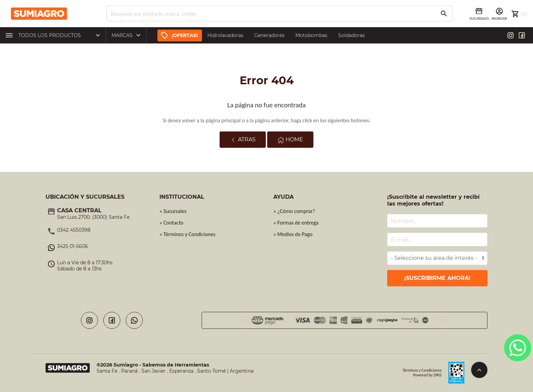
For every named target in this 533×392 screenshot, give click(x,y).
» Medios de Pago (293, 234)
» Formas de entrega (296, 223)
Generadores (269, 35)
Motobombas (311, 35)
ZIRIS (437, 375)
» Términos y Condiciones (187, 234)
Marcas (128, 35)
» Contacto (171, 223)
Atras (243, 140)
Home (290, 140)
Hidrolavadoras (225, 35)
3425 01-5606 (73, 246)
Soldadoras (351, 35)
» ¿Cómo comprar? (294, 211)
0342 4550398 (74, 230)
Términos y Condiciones (422, 370)
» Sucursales (173, 211)
